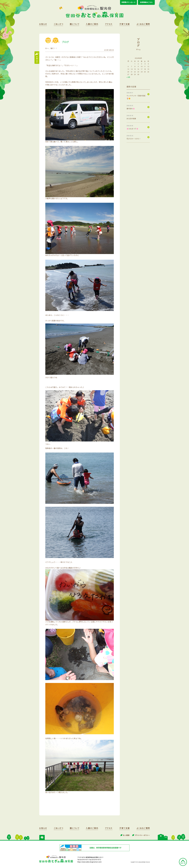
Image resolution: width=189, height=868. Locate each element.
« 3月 (128, 77)
